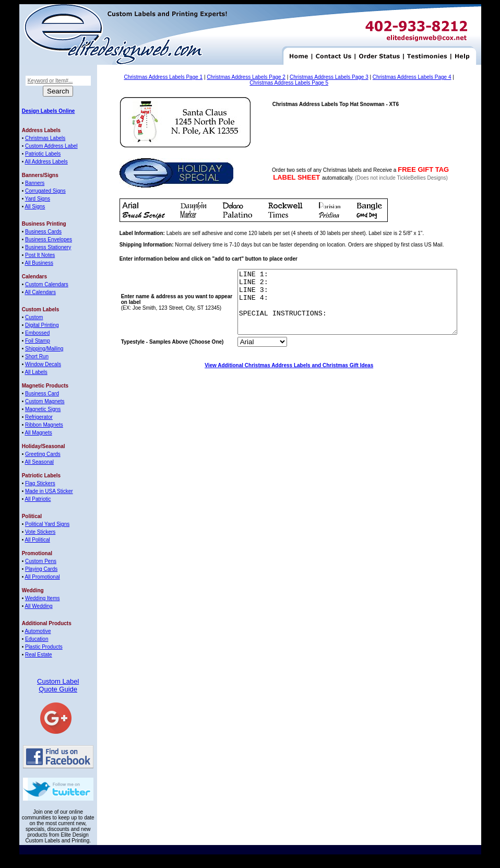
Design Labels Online (49, 111)
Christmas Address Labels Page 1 (163, 77)
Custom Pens (41, 561)
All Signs (35, 207)
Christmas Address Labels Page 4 (412, 77)
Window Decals (43, 364)
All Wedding (38, 606)
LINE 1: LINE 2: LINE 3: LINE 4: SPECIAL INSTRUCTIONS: (334, 308)
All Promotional (42, 577)
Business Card (42, 394)
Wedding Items (43, 598)
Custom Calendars (47, 284)
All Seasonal (39, 462)
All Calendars (40, 292)
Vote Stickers (40, 532)
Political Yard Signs (47, 524)
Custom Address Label (51, 146)
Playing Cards (41, 569)
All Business (39, 263)
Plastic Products (44, 647)
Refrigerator (39, 417)
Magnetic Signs (43, 409)
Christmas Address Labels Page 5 (289, 83)
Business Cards (43, 232)
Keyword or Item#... (50, 81)
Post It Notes (40, 255)
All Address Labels (46, 162)
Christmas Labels (45, 138)
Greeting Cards (43, 454)
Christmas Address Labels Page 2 (246, 77)
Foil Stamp (38, 341)
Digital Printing (42, 325)
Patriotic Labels (43, 154)
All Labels (36, 372)
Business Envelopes (49, 239)
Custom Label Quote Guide (58, 685)
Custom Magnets (45, 401)
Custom (34, 317)
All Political (37, 540)
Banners (35, 183)
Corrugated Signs (45, 191)
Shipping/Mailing (44, 349)
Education (37, 639)
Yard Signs (38, 199)
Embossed (37, 333)
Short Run (37, 356)
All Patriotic (38, 499)
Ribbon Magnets (44, 425)
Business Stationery (48, 247)
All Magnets (38, 433)
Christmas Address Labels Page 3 (329, 77)
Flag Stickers (40, 483)
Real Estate (39, 655)
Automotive (38, 631)
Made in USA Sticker (49, 491)
